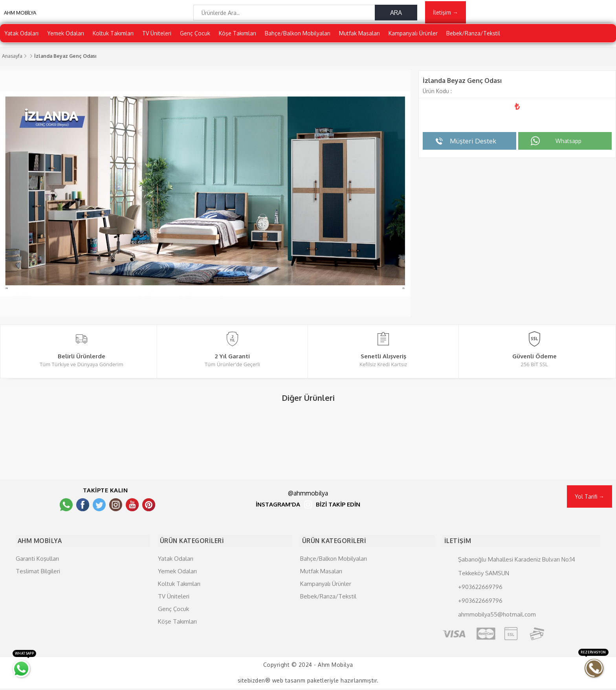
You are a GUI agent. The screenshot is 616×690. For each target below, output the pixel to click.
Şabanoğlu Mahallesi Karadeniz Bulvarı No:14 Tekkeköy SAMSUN (517, 567)
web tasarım (289, 682)
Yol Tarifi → (589, 500)
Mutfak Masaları (359, 37)
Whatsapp (568, 145)
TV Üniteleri (157, 37)
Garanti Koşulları (37, 560)
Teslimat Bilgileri (38, 572)
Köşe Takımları (237, 37)
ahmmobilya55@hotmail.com (497, 616)
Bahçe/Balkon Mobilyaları (298, 37)
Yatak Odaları (21, 37)
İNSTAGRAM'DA (278, 509)
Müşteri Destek (473, 145)
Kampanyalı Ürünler (413, 37)
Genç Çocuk (195, 37)
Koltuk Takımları (113, 37)
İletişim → (445, 14)
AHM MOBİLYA (20, 16)
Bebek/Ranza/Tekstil (473, 37)
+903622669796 (480, 588)
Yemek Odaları (66, 37)
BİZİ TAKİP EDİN (338, 509)
